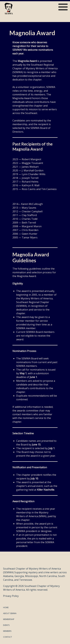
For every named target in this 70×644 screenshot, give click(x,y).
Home (6, 607)
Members (7, 631)
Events (6, 625)
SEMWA (12, 18)
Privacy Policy (11, 596)
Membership (9, 619)
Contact (8, 637)
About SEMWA (10, 613)
